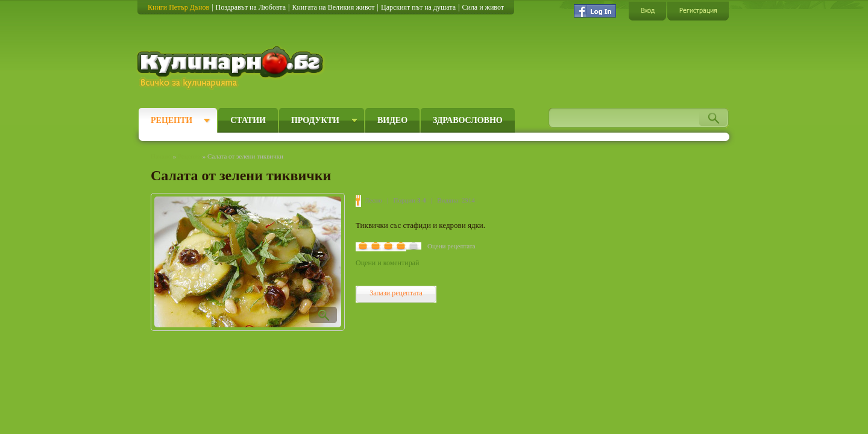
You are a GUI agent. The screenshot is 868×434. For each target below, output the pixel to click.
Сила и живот (483, 7)
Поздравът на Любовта (251, 7)
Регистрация (698, 11)
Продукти (315, 120)
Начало (161, 156)
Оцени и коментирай (387, 263)
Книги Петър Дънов (178, 7)
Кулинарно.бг (232, 68)
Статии (248, 120)
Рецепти (171, 120)
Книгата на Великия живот (333, 7)
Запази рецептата (396, 293)
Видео (392, 120)
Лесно (373, 200)
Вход (647, 11)
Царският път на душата (418, 7)
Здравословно (468, 120)
